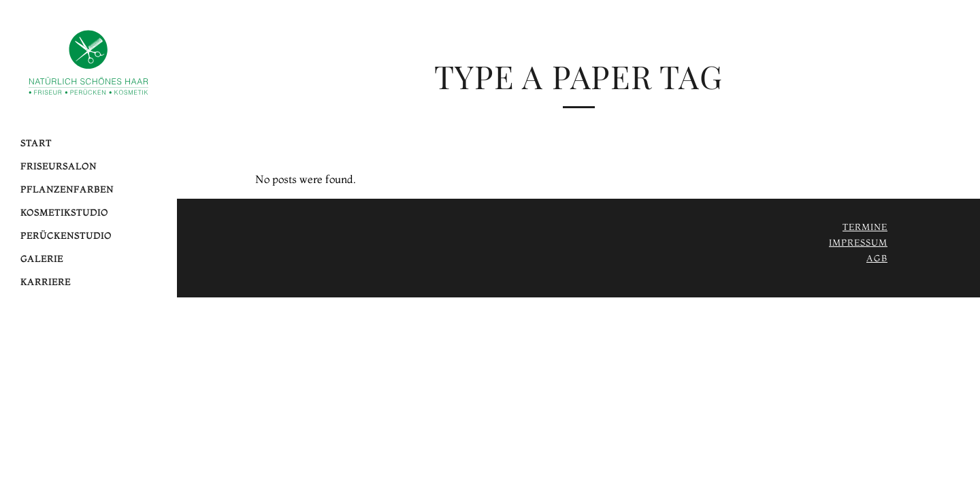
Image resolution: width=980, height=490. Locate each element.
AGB (877, 258)
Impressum (858, 242)
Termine (865, 227)
